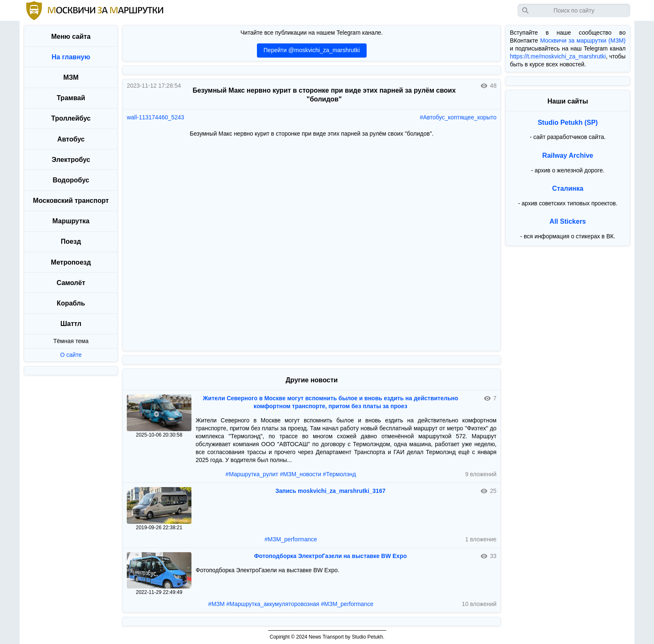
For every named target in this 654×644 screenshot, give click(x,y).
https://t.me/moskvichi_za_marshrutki (558, 56)
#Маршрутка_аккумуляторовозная (273, 604)
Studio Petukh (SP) (568, 122)
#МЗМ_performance (291, 539)
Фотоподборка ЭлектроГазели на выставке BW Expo (330, 556)
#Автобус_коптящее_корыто (458, 117)
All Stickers (568, 221)
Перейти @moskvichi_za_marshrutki (312, 50)
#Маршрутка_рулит (252, 474)
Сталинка (568, 188)
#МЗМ (216, 604)
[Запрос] (574, 10)
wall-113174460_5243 (156, 117)
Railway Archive (568, 155)
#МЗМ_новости (301, 474)
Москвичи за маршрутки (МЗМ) (583, 40)
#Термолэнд (339, 474)
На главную (71, 57)
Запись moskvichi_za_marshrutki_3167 (330, 491)
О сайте (71, 355)
